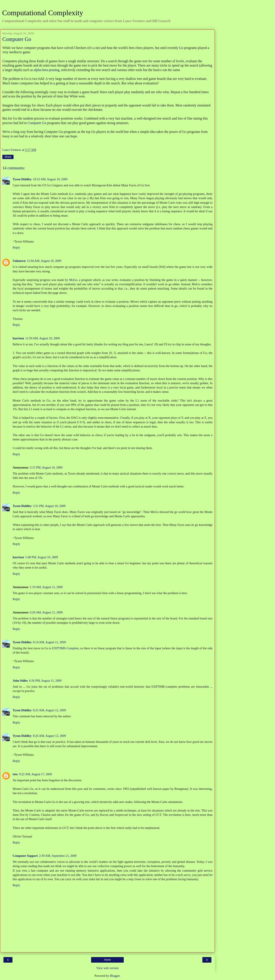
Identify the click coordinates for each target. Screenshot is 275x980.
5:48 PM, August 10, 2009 (42, 557)
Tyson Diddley (22, 179)
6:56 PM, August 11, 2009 (45, 681)
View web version (107, 968)
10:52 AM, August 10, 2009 (50, 179)
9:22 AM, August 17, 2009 (35, 774)
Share (8, 157)
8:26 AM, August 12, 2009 (49, 736)
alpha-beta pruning (47, 70)
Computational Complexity (43, 13)
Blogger (115, 976)
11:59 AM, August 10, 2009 (43, 338)
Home (107, 960)
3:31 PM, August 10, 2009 (49, 506)
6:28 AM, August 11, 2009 (46, 612)
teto (15, 774)
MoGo (73, 280)
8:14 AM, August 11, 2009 (49, 642)
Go (181, 48)
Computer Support (25, 856)
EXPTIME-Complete (65, 648)
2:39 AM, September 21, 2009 (58, 856)
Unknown (19, 261)
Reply (16, 247)
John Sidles (20, 681)
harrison (18, 338)
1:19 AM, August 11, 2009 (46, 587)
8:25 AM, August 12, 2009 (49, 710)
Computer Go (37, 123)
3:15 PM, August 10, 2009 (46, 467)
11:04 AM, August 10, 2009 (44, 261)
